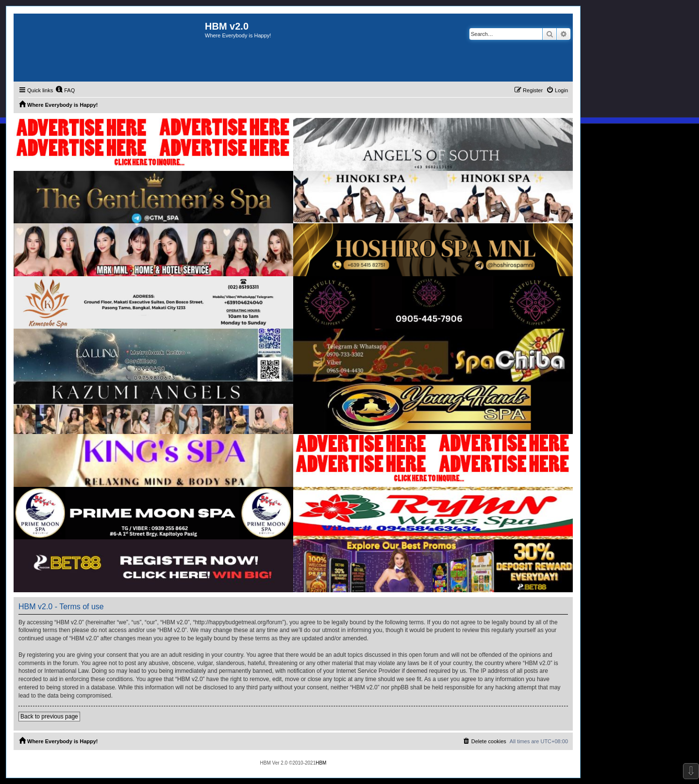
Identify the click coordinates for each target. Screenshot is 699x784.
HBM (321, 763)
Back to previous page (49, 717)
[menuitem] (65, 90)
